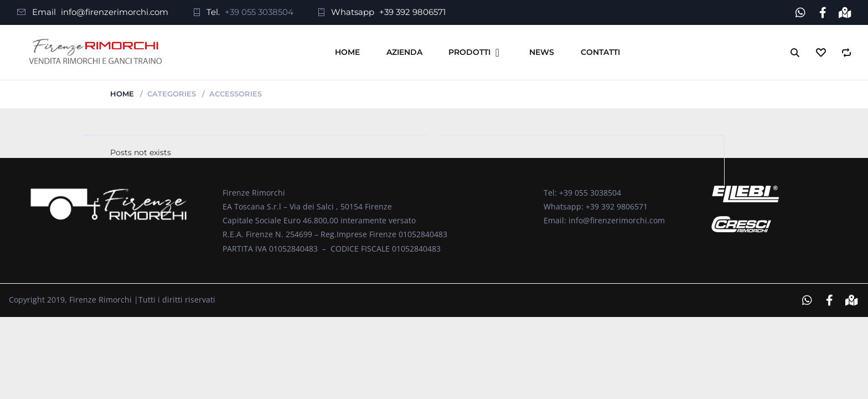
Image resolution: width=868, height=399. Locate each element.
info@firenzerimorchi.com (115, 12)
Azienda (404, 52)
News (542, 52)
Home (347, 52)
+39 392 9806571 (412, 12)
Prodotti (469, 52)
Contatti (600, 52)
